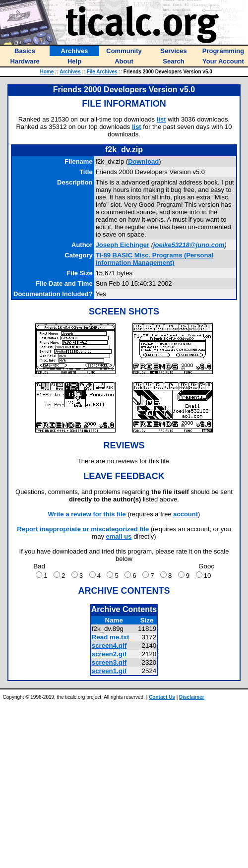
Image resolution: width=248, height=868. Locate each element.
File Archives (102, 72)
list (161, 119)
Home (47, 72)
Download (143, 161)
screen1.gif (109, 671)
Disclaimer (192, 697)
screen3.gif (109, 662)
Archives (70, 72)
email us (119, 536)
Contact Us (162, 697)
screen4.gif (109, 646)
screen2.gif (109, 654)
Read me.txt (111, 637)
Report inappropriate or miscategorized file (83, 529)
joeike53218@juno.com (189, 245)
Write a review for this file (87, 514)
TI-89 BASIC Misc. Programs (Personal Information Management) (155, 259)
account (186, 514)
